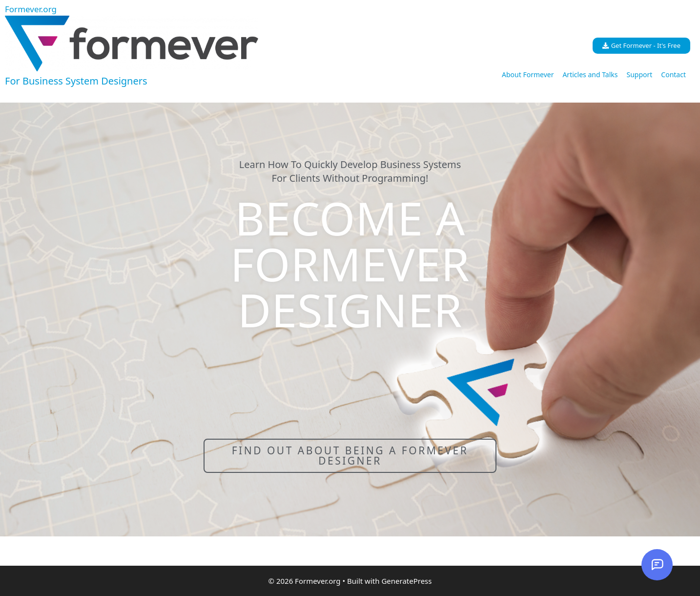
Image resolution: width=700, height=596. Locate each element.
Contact (673, 74)
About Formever (528, 74)
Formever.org (31, 9)
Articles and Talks (590, 74)
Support (639, 74)
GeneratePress (406, 581)
